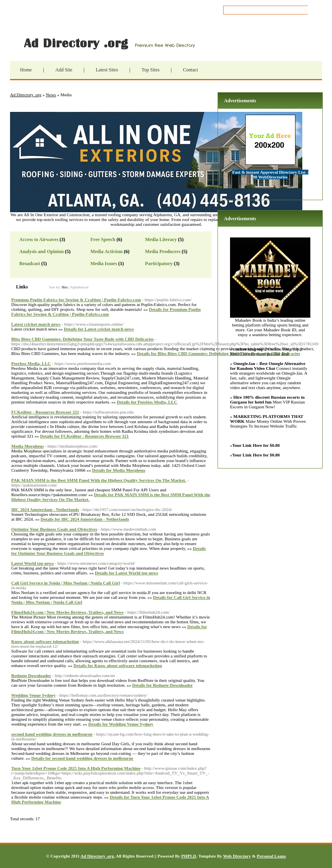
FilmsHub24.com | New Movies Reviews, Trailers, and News (67, 612)
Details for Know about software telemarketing (118, 665)
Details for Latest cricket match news (99, 329)
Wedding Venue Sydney (34, 695)
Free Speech (103, 239)
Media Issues (104, 264)
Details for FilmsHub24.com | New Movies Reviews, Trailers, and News (109, 629)
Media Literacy (161, 239)
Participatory (159, 264)
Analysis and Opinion (42, 251)
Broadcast (30, 264)
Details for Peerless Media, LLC (147, 402)
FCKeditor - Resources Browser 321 (45, 412)
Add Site (64, 70)
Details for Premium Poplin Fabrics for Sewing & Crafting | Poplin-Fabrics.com (106, 312)
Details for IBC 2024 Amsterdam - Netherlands (85, 519)
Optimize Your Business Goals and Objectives (54, 529)
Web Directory (237, 856)
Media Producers (163, 251)
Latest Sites (107, 70)
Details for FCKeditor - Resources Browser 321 (85, 436)
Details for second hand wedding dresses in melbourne (82, 758)
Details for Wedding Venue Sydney (121, 724)
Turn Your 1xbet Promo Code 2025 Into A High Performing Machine (76, 768)
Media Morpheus (27, 446)
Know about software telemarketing (45, 641)
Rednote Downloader (31, 675)
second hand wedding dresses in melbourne (52, 734)
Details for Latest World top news (126, 573)
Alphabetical (79, 287)
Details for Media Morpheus (119, 470)
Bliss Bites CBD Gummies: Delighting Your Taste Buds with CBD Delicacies (82, 339)
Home (26, 70)
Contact (190, 70)
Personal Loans (271, 856)
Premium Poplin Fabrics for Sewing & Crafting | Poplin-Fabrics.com (76, 300)
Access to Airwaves (39, 239)
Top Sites (151, 70)
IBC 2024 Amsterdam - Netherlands (45, 509)
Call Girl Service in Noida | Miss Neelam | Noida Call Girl (65, 583)
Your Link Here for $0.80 (256, 445)
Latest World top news (33, 563)
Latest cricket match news (36, 324)
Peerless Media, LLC (31, 363)
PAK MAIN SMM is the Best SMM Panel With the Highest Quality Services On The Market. (99, 480)
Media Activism (106, 251)
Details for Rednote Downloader (162, 685)
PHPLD (188, 856)
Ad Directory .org (108, 43)
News (51, 95)
